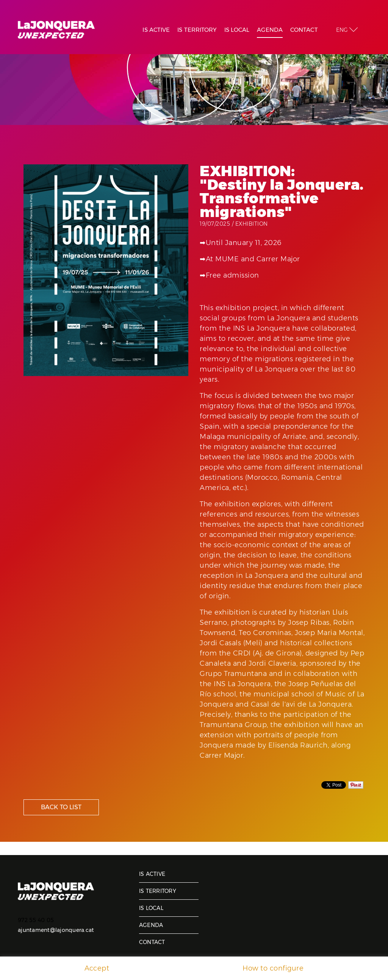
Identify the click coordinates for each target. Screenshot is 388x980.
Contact (152, 942)
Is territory (158, 891)
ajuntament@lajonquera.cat (56, 930)
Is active (152, 874)
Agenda (151, 925)
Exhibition (252, 224)
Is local (151, 908)
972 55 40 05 (36, 920)
